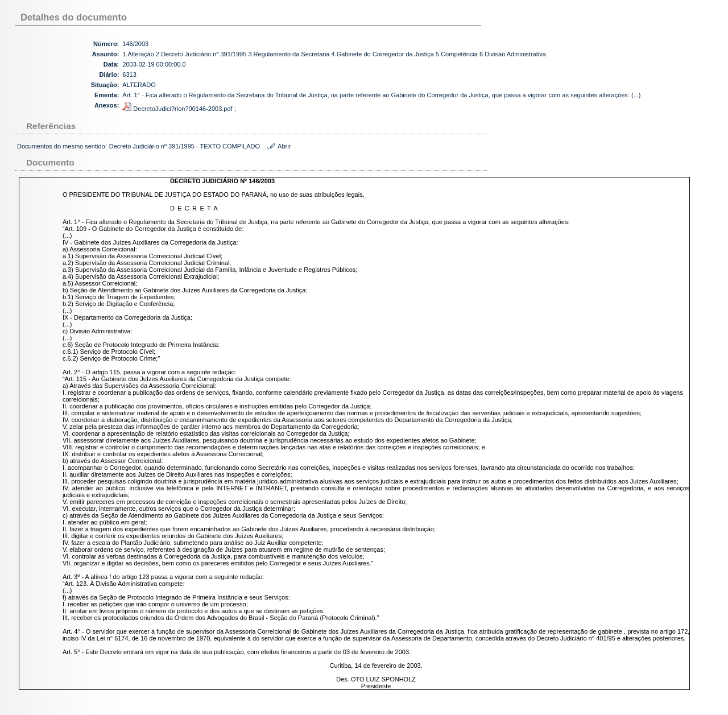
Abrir (284, 146)
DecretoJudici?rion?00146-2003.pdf (178, 109)
